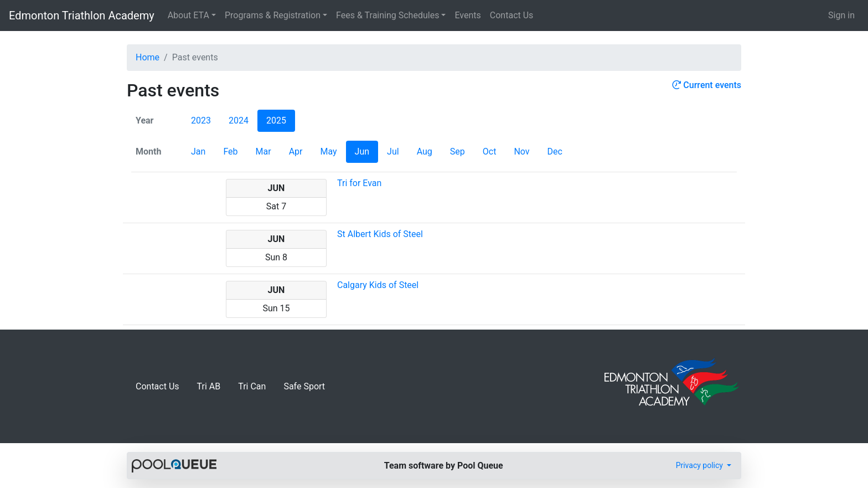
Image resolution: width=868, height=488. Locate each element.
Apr (296, 151)
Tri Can (252, 386)
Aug (425, 151)
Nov (521, 151)
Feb (230, 151)
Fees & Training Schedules (387, 15)
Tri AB (209, 386)
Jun (362, 151)
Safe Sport (304, 386)
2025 (276, 120)
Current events (707, 85)
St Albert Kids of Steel (380, 234)
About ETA (188, 15)
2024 (239, 120)
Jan (198, 151)
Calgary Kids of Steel (378, 285)
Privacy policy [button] (701, 465)
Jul (393, 151)
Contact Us (512, 15)
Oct (490, 151)
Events (467, 15)
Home (148, 57)
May (328, 151)
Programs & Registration (273, 15)
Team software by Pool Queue (444, 466)
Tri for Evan (359, 183)
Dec (555, 151)
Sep (458, 151)
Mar (263, 151)
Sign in (841, 15)
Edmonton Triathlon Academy (82, 16)
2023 (201, 120)
